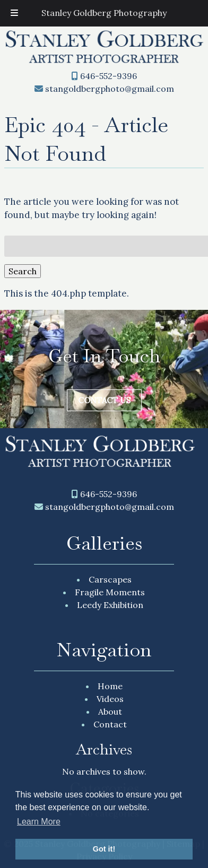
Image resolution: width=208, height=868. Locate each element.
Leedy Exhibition (110, 605)
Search (23, 271)
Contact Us (104, 400)
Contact (110, 724)
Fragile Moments (110, 592)
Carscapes (110, 579)
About (110, 711)
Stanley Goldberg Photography (104, 13)
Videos (110, 699)
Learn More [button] (39, 822)
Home (110, 686)
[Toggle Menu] (14, 13)
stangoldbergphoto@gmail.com (110, 89)
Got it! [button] (104, 849)
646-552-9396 (109, 76)
